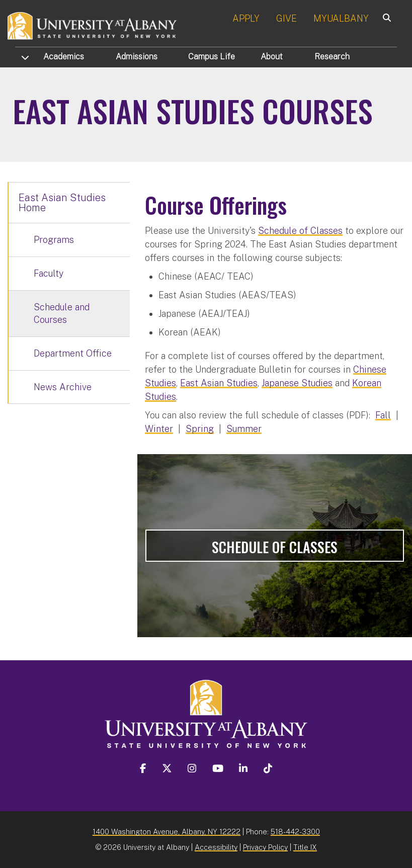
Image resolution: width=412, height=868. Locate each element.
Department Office (73, 353)
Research (332, 57)
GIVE (286, 18)
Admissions (137, 57)
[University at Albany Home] (93, 25)
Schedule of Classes (300, 231)
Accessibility (216, 847)
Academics (64, 57)
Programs (54, 240)
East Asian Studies (219, 383)
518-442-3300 (295, 832)
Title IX (305, 847)
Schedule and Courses (62, 314)
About (272, 57)
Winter (159, 429)
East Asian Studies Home (62, 203)
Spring (200, 429)
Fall (383, 415)
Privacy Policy (265, 847)
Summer (244, 429)
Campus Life (212, 57)
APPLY (246, 18)
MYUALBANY (341, 18)
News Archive (63, 387)
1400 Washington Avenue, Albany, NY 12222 (167, 832)
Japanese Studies (297, 383)
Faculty (49, 273)
